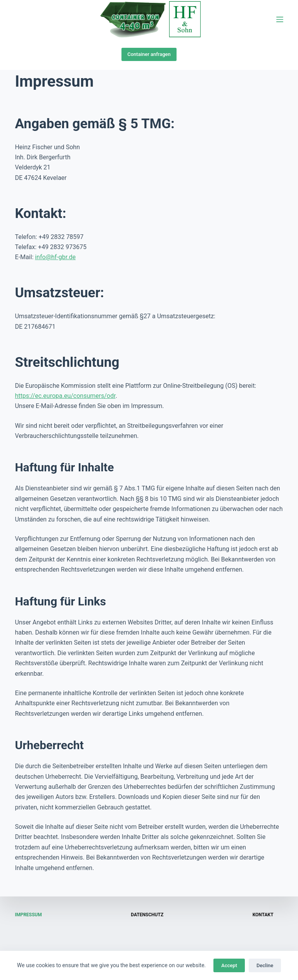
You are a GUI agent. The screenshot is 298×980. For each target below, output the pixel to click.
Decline (265, 965)
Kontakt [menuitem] (263, 915)
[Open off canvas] (280, 19)
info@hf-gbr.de (55, 257)
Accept (229, 965)
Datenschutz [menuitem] (147, 915)
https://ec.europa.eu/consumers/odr (65, 396)
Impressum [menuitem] (28, 915)
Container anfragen (149, 54)
